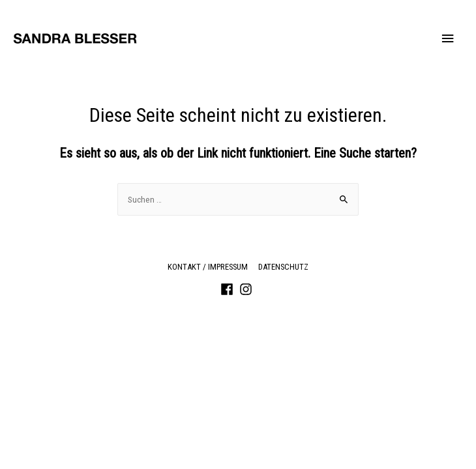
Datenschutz (283, 267)
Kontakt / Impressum (208, 267)
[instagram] (248, 289)
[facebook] (229, 289)
